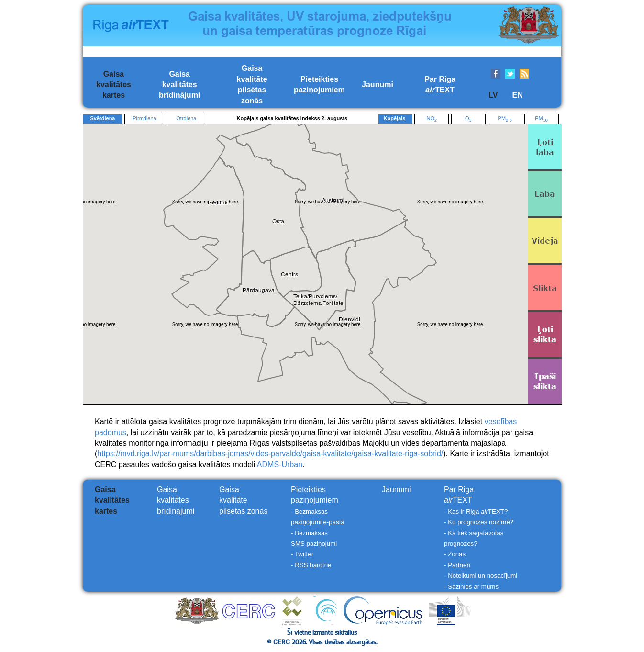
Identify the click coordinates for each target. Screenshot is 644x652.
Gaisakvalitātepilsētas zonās (243, 500)
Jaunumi (378, 84)
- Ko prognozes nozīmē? (479, 522)
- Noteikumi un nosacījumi (481, 576)
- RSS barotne (311, 565)
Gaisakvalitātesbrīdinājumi (179, 85)
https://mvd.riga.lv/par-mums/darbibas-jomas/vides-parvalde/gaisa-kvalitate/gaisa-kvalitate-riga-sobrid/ (270, 454)
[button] (259, 290)
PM (505, 119)
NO (432, 119)
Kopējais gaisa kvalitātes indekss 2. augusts (292, 118)
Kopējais (395, 119)
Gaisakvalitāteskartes (114, 85)
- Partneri (457, 565)
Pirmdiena (144, 118)
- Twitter (302, 554)
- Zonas (455, 554)
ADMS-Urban (280, 465)
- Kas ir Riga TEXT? (476, 511)
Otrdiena (186, 118)
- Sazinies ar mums (471, 587)
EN (517, 95)
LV (493, 95)
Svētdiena (103, 118)
